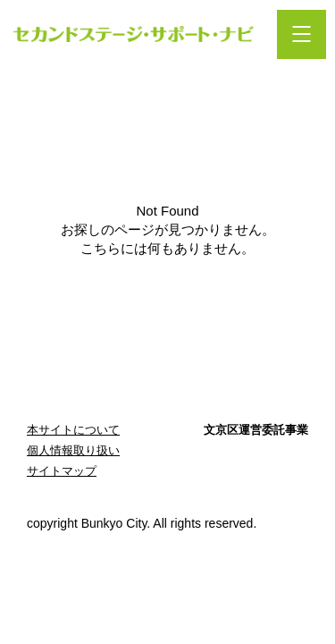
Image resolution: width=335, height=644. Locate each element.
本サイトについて (73, 430)
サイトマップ (62, 471)
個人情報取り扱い (73, 450)
